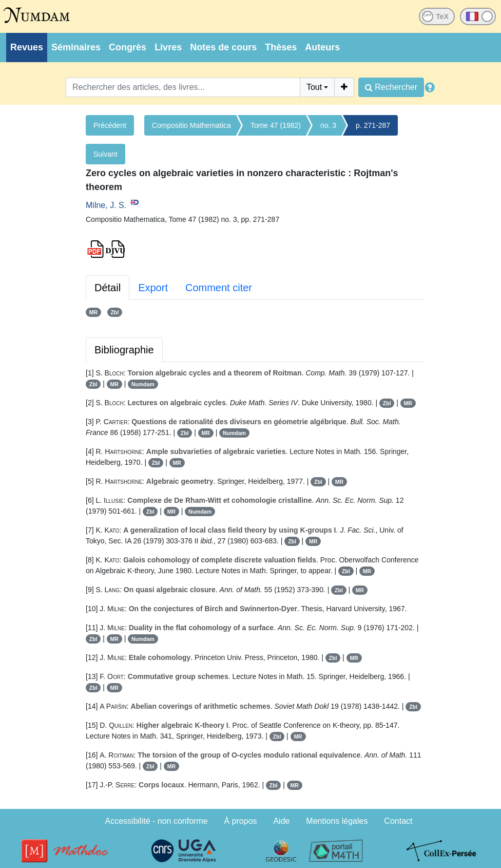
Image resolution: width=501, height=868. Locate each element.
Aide (281, 821)
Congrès (128, 47)
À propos (241, 821)
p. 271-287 (373, 125)
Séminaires (76, 47)
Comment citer (219, 288)
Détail (108, 288)
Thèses (281, 47)
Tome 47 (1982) (276, 125)
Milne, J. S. (106, 205)
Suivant (105, 154)
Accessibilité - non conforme (157, 821)
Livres (168, 47)
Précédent (110, 125)
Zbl (114, 312)
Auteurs (322, 47)
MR (93, 312)
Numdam (143, 384)
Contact (398, 821)
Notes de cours (223, 47)
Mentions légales (337, 821)
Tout (314, 87)
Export (153, 288)
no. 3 (328, 125)
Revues (27, 47)
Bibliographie (124, 350)
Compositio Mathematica (191, 125)
